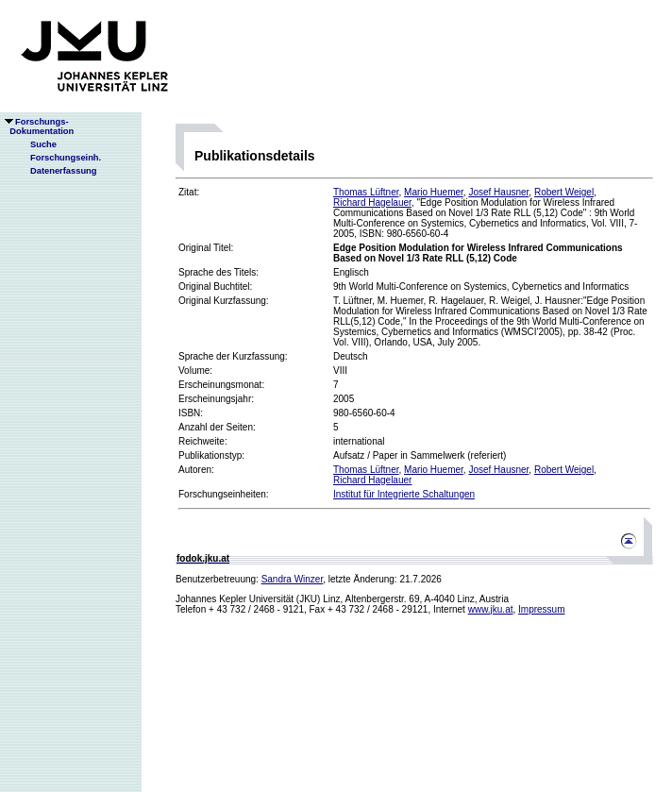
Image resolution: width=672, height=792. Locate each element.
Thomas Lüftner (366, 192)
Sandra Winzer (293, 579)
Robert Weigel (564, 192)
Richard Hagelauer (372, 202)
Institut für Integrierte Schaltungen (404, 494)
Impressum (541, 609)
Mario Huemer (434, 192)
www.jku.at (491, 609)
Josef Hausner (498, 192)
